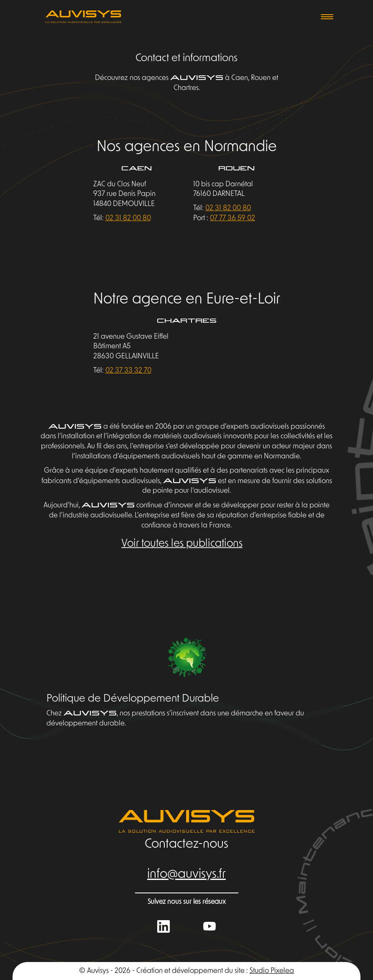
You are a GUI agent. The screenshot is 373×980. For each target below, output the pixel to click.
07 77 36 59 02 (232, 218)
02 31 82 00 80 (128, 218)
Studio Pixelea (272, 971)
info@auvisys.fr (186, 875)
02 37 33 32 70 (128, 371)
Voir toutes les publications (182, 544)
